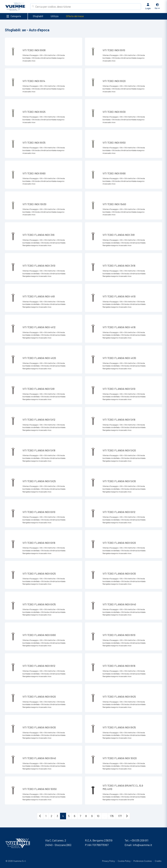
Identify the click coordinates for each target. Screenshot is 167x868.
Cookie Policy (124, 861)
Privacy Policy (108, 861)
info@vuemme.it (142, 845)
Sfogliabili (38, 16)
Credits (158, 861)
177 (120, 816)
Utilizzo (55, 16)
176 (112, 816)
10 (98, 816)
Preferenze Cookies (143, 861)
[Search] (87, 7)
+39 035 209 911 (139, 840)
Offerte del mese (75, 16)
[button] (158, 7)
